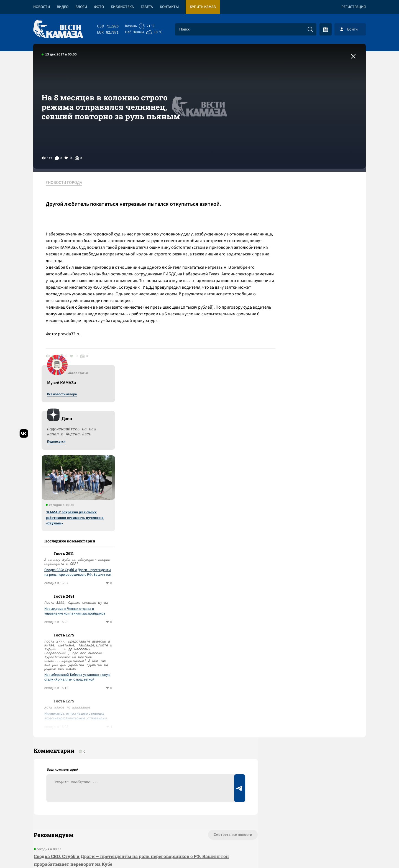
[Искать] (310, 29)
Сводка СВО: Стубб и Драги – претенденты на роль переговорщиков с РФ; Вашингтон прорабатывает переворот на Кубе (320, 367)
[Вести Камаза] (58, 29)
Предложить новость (311, 650)
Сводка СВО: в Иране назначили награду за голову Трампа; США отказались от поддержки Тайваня (137, 685)
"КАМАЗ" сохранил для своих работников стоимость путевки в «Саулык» (317, 312)
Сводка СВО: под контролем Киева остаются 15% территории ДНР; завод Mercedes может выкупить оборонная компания (134, 713)
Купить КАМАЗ (203, 7)
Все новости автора (304, 189)
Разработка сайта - (345, 852)
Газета (147, 7)
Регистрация (354, 7)
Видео (63, 7)
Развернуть (200, 831)
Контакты (169, 7)
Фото (99, 7)
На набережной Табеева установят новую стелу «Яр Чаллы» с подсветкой (320, 472)
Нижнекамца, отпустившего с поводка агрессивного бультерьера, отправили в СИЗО (318, 511)
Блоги (81, 7)
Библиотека (122, 7)
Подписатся (299, 236)
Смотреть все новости (216, 632)
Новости (42, 7)
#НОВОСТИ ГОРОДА (65, 183)
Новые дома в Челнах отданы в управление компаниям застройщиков (317, 406)
